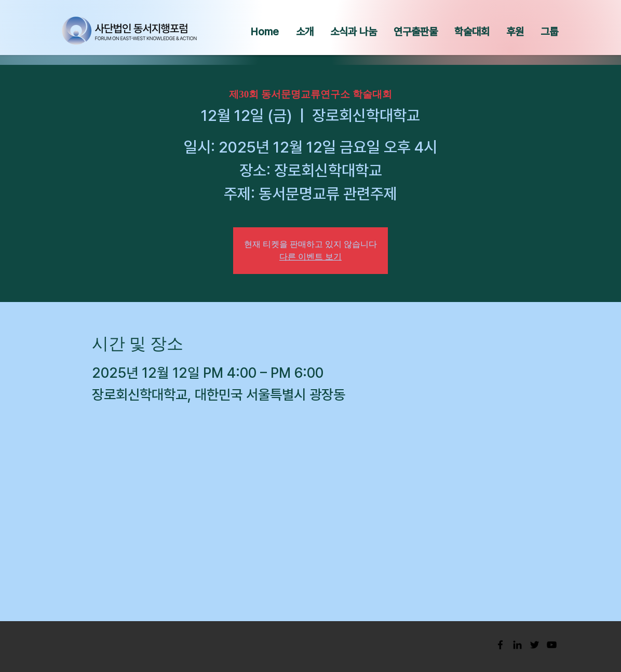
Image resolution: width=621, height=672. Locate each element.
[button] (305, 32)
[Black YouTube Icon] (552, 645)
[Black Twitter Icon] (535, 645)
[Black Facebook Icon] (500, 645)
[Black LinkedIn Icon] (517, 645)
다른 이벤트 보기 (310, 257)
